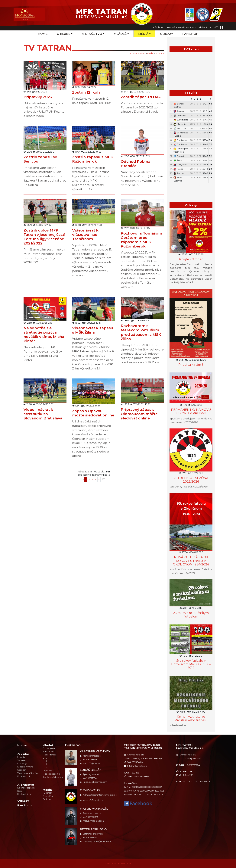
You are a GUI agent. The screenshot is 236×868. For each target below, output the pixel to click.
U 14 (45, 761)
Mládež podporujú (52, 774)
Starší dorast (49, 751)
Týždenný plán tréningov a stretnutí (191, 187)
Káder (20, 791)
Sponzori (22, 770)
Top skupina (49, 748)
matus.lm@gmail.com (92, 821)
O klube (64, 34)
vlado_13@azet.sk (90, 763)
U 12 (45, 767)
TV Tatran (160, 53)
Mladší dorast (49, 755)
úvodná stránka (138, 53)
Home (43, 34)
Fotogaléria (48, 796)
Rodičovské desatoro (53, 777)
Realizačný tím (25, 794)
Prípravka (47, 771)
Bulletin (47, 799)
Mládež (120, 34)
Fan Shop (190, 34)
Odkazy (166, 34)
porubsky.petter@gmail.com (95, 841)
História (21, 757)
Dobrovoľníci (24, 776)
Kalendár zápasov (26, 788)
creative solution (124, 863)
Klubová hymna (25, 767)
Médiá (143, 34)
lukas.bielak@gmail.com (93, 782)
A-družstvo (92, 34)
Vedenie (21, 760)
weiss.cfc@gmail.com (92, 800)
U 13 (45, 764)
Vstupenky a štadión (27, 773)
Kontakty (22, 764)
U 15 (45, 758)
